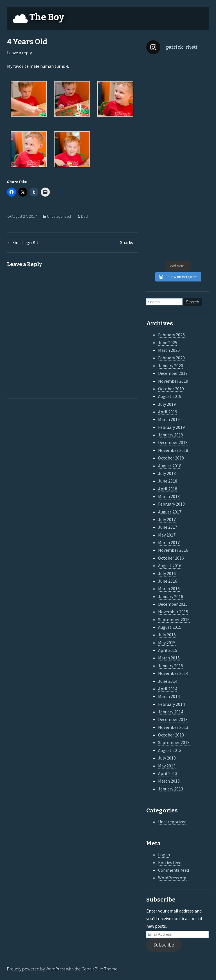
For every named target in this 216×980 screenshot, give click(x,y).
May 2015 (167, 643)
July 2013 (167, 758)
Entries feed (170, 862)
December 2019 (173, 373)
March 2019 (169, 419)
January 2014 (171, 712)
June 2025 (168, 343)
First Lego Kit (23, 242)
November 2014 (173, 673)
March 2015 (169, 658)
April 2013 (168, 773)
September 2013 (174, 742)
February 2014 (171, 704)
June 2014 (168, 681)
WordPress (55, 969)
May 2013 (167, 766)
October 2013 (171, 735)
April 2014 (168, 689)
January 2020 (171, 366)
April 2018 (168, 489)
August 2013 (170, 750)
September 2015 (174, 619)
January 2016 (171, 596)
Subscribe (164, 945)
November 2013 (173, 727)
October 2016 (171, 558)
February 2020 (171, 358)
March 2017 (169, 542)
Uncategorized (59, 216)
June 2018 (168, 481)
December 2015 (173, 604)
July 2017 (167, 519)
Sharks (129, 242)
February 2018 (171, 504)
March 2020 (169, 350)
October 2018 (171, 458)
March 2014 (169, 696)
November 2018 (173, 450)
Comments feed (174, 870)
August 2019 (170, 396)
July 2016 (167, 573)
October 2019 (171, 389)
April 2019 (168, 412)
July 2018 (167, 473)
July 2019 (167, 404)
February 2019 (171, 427)
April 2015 (168, 650)
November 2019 (173, 381)
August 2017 (170, 512)
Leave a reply (19, 53)
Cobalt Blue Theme (100, 969)
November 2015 (173, 612)
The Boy (47, 17)
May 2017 (167, 535)
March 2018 (169, 496)
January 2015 (171, 666)
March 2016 (169, 589)
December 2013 (173, 719)
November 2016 (173, 550)
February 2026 (171, 335)
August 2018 (170, 466)
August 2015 (170, 627)
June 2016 (168, 581)
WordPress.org (172, 878)
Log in (164, 855)
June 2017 (168, 527)
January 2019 (171, 435)
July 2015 (167, 635)
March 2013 (169, 781)
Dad (84, 216)
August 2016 (170, 566)
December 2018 (173, 442)
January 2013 (171, 789)
